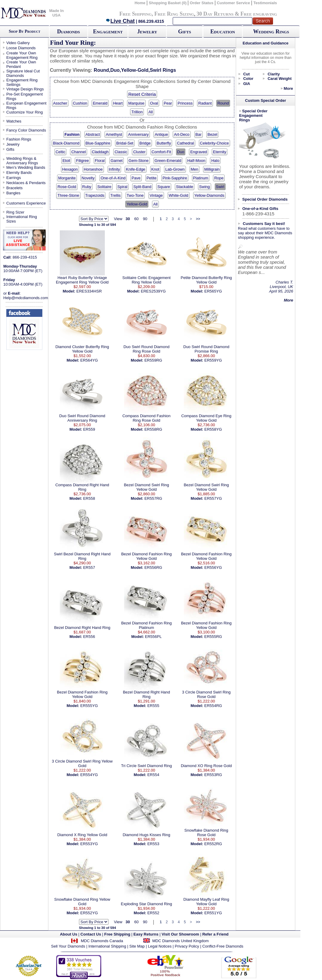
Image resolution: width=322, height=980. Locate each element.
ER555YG (89, 706)
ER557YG (213, 498)
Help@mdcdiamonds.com (26, 298)
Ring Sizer (15, 212)
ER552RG (213, 844)
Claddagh (100, 152)
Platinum (201, 178)
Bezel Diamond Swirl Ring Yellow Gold (146, 487)
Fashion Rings (19, 139)
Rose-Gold (67, 187)
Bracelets (14, 188)
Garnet (117, 161)
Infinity (114, 169)
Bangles (13, 193)
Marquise (136, 103)
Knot (155, 169)
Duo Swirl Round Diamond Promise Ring (206, 349)
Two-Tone (135, 195)
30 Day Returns (215, 14)
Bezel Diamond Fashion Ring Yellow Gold (146, 556)
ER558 (89, 498)
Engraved (199, 152)
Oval (154, 103)
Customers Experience (26, 203)
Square (164, 187)
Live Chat (120, 21)
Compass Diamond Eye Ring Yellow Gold (206, 418)
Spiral (122, 187)
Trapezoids (95, 195)
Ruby (87, 187)
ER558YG (213, 429)
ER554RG (213, 706)
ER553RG (213, 775)
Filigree (82, 161)
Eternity (220, 152)
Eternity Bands (19, 173)
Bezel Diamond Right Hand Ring (82, 628)
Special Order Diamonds (265, 199)
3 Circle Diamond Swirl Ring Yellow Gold (82, 763)
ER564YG (89, 360)
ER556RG (153, 567)
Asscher (60, 103)
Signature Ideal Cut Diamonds (23, 73)
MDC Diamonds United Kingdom (181, 941)
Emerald (100, 103)
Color (248, 79)
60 (136, 219)
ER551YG (213, 913)
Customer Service (234, 3)
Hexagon (70, 169)
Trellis (115, 195)
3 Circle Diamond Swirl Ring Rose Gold (206, 694)
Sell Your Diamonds (68, 946)
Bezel (213, 134)
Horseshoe (93, 169)
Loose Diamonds (21, 48)
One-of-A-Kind (113, 178)
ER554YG (89, 775)
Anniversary (138, 134)
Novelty (88, 178)
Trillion (137, 112)
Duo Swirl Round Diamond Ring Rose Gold (146, 349)
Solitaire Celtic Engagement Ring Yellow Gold (146, 280)
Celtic (61, 152)
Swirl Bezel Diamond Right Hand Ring (82, 556)
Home (140, 3)
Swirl (220, 187)
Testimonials (265, 3)
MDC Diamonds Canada (102, 941)
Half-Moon (196, 161)
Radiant (205, 103)
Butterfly (164, 143)
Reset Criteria (142, 94)
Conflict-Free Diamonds (223, 946)
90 (145, 219)
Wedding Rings (271, 32)
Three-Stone (68, 195)
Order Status (202, 3)
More (288, 88)
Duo (181, 152)
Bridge (145, 143)
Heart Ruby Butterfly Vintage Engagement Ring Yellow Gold (82, 280)
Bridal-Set (125, 143)
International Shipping (107, 946)
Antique (161, 134)
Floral (100, 161)
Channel (78, 152)
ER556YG (213, 567)
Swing (204, 187)
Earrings (14, 178)
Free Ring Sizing (174, 14)
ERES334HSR (89, 291)
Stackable (185, 187)
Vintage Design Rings (25, 89)
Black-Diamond (66, 143)
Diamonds (68, 32)
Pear (168, 103)
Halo (215, 161)
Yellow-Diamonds (209, 195)
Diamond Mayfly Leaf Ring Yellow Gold (206, 902)
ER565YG (213, 291)
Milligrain (212, 169)
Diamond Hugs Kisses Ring (146, 835)
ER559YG (213, 360)
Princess (185, 103)
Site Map (137, 946)
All (150, 112)
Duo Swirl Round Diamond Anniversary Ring (82, 418)
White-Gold (179, 195)
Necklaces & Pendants (26, 183)
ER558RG (153, 429)
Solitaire (104, 187)
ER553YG (89, 844)
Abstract (93, 134)
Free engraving (259, 14)
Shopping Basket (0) (168, 3)
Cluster (139, 152)
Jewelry (147, 32)
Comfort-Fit (161, 152)
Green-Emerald (168, 161)
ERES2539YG (153, 291)
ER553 (153, 844)
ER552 (153, 913)
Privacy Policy (187, 946)
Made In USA (56, 13)
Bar (199, 134)
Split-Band (142, 187)
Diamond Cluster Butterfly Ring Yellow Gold (82, 349)
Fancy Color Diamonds (26, 130)
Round (223, 103)
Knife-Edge (135, 169)
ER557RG (153, 498)
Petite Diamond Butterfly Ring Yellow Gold (207, 280)
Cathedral (185, 143)
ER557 (89, 567)
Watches (14, 121)
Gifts (185, 32)
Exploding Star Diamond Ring (146, 904)
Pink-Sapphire (175, 178)
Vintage (156, 195)
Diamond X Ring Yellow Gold (82, 835)
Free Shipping (135, 14)
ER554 (153, 775)
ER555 (153, 706)
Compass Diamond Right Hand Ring (82, 487)
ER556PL (153, 637)
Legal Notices (160, 946)
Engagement (108, 32)
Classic (121, 152)
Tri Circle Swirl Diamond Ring (146, 766)
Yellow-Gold (137, 204)
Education (223, 32)
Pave (136, 178)
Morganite (67, 178)
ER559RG (153, 360)
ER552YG (89, 913)
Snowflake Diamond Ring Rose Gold (206, 833)
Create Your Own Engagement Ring (22, 55)
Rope (219, 178)
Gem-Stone (138, 161)
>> (198, 219)
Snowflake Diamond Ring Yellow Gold (82, 902)
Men (194, 169)
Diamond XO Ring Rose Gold (206, 766)
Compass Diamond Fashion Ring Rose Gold (146, 418)
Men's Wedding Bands (26, 167)
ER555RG (213, 637)
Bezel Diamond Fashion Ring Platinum (146, 625)
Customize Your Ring (24, 112)
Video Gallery (18, 43)
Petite (152, 178)
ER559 (89, 429)
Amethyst (114, 134)
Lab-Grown (175, 169)
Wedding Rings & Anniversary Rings (22, 161)
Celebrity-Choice (214, 143)
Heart (118, 103)
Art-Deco (182, 134)
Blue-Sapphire (98, 143)
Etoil (66, 161)
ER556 (89, 637)
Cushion (80, 103)
